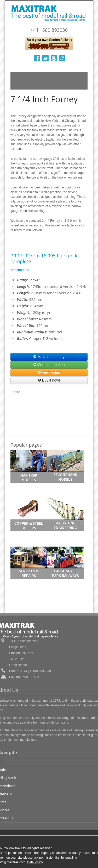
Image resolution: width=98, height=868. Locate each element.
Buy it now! (49, 380)
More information (49, 365)
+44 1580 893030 (49, 30)
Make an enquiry (49, 357)
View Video (49, 372)
